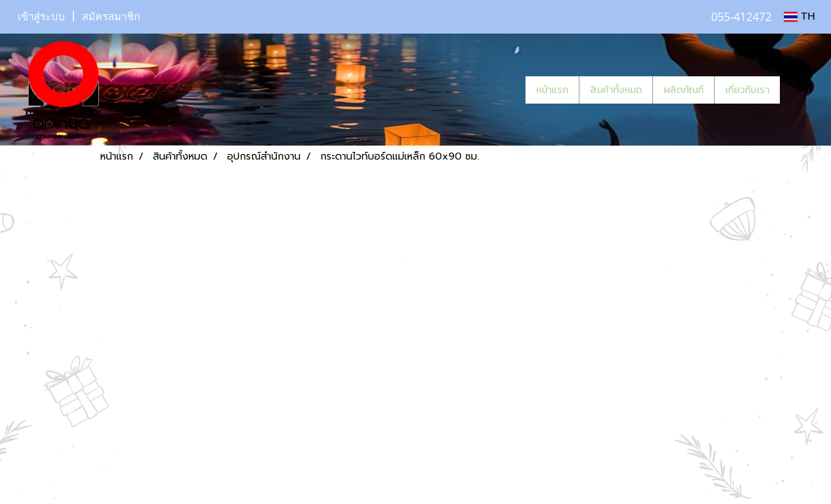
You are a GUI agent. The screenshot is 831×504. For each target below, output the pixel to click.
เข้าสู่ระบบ (41, 17)
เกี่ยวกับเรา (747, 90)
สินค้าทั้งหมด (616, 90)
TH (799, 16)
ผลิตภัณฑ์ (684, 90)
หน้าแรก (552, 90)
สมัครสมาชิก (111, 17)
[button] (801, 90)
